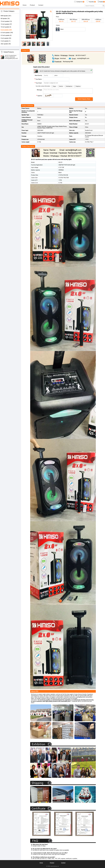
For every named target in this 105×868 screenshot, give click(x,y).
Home (25, 5)
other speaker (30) (6, 44)
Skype (54, 86)
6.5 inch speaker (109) (7, 33)
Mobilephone (69, 86)
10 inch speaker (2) (6, 27)
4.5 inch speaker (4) (6, 35)
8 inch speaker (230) (6, 30)
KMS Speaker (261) (6, 16)
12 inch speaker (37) (6, 24)
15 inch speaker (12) (6, 21)
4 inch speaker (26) (6, 38)
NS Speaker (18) (5, 19)
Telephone (77, 86)
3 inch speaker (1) (6, 41)
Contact (41, 5)
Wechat (60, 86)
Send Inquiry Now (84, 99)
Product (32, 5)
